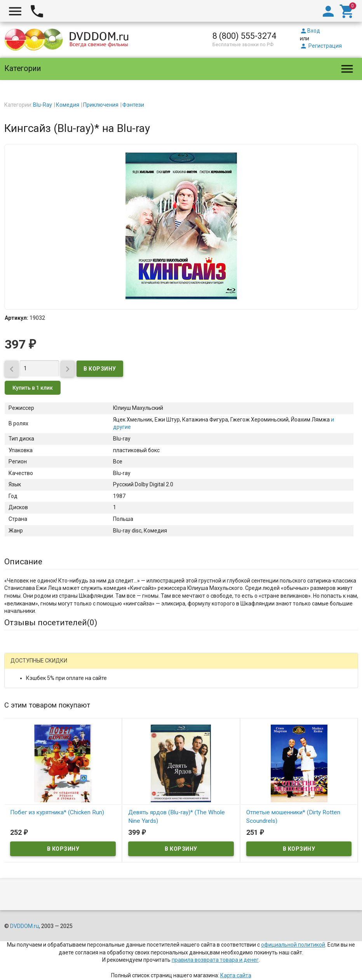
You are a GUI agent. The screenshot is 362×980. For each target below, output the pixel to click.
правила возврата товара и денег (215, 960)
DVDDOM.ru (24, 926)
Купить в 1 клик (33, 388)
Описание (23, 562)
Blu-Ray (43, 105)
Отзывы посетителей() (51, 623)
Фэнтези (133, 105)
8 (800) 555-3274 (244, 36)
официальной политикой (293, 945)
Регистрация (321, 46)
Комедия (68, 105)
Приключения (101, 105)
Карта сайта (236, 975)
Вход (310, 31)
